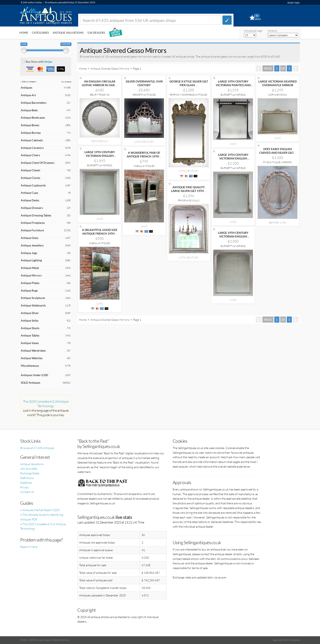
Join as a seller (29, 469)
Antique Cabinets (32, 140)
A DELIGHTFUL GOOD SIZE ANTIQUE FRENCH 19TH (100, 232)
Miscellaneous (30, 366)
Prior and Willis (189, 200)
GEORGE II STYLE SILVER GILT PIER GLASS (189, 83)
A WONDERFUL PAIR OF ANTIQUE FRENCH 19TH (144, 154)
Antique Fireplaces (33, 223)
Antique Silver (30, 313)
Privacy (25, 487)
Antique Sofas (30, 320)
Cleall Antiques (144, 166)
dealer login (294, 3)
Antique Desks (30, 200)
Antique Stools (30, 328)
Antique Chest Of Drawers (38, 163)
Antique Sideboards (33, 305)
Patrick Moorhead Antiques (189, 95)
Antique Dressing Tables (36, 215)
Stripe (48, 62)
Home (24, 33)
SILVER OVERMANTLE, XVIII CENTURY (144, 83)
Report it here (29, 547)
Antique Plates (30, 283)
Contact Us (27, 492)
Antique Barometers (34, 103)
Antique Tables (30, 335)
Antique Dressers (32, 208)
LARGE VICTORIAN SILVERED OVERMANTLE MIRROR (278, 83)
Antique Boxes (30, 125)
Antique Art (28, 95)
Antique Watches (32, 358)
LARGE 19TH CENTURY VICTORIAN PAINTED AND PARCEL (233, 85)
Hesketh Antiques (144, 95)
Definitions (27, 478)
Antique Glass (30, 238)
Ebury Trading (100, 95)
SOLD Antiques (31, 383)
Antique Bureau (31, 133)
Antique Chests (31, 170)
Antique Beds (29, 110)
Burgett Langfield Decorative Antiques (233, 96)
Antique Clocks (31, 178)
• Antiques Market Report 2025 (40, 510)
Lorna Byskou (278, 95)
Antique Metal (30, 268)
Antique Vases (30, 343)
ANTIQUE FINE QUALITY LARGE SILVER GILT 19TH (189, 189)
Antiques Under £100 (34, 375)
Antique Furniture (32, 230)
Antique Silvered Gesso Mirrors (110, 69)
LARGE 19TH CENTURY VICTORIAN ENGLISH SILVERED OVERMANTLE (100, 156)
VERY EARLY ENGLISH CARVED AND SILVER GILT (278, 151)
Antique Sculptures (33, 298)
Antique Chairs (30, 155)
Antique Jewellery (32, 245)
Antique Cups (29, 193)
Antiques (27, 87)
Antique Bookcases (33, 118)
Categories (40, 33)
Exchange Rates (30, 473)
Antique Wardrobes (33, 350)
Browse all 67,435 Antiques (37, 448)
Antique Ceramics (32, 148)
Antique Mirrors (31, 275)
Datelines (26, 483)
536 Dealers (96, 33)
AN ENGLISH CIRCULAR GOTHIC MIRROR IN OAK (100, 83)
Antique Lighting (31, 260)
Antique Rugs (29, 290)
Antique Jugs (29, 253)
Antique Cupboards (33, 185)
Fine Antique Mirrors (278, 162)
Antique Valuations (68, 33)
